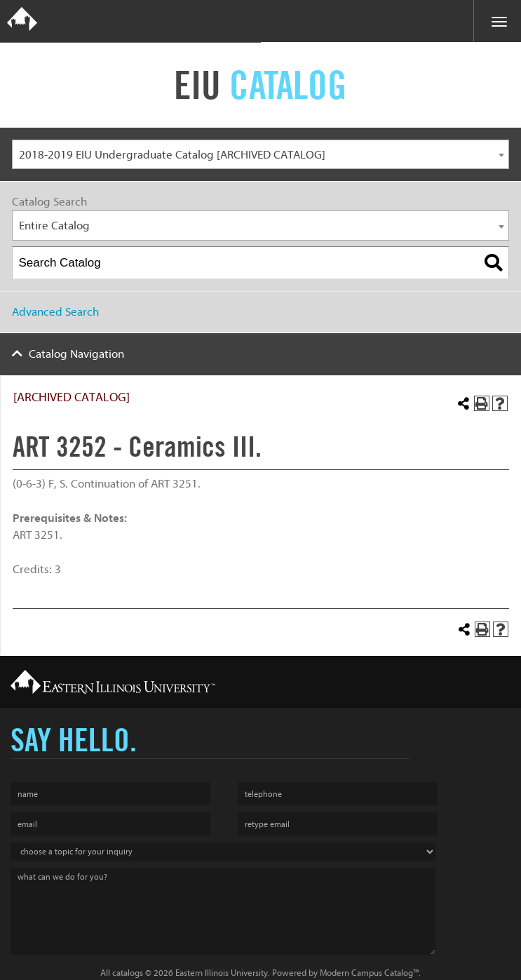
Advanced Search (55, 312)
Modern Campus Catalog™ (369, 973)
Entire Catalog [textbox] (54, 226)
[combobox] (260, 155)
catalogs (128, 973)
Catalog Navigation (76, 354)
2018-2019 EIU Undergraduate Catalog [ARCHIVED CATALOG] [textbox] (172, 155)
